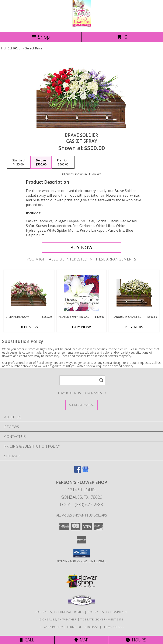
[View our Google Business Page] (85, 471)
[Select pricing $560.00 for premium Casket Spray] (63, 162)
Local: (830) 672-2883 (81, 505)
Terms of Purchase (83, 627)
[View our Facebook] (78, 471)
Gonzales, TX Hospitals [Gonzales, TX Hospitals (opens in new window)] (107, 612)
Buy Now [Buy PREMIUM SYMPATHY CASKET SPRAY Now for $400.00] (81, 327)
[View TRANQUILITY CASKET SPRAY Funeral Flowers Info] (134, 293)
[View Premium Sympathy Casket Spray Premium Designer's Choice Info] (82, 293)
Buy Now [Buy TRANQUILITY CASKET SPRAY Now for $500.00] (134, 327)
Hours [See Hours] (136, 640)
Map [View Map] (81, 640)
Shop (41, 37)
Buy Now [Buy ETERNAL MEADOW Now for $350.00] (29, 327)
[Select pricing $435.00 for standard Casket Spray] (18, 162)
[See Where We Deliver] (81, 405)
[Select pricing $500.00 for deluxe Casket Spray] (41, 162)
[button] (82, 553)
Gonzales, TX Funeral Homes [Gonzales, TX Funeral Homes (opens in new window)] (60, 612)
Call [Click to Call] (27, 640)
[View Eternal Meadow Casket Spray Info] (29, 293)
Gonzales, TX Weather (58, 619)
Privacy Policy (51, 627)
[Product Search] (82, 380)
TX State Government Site (102, 619)
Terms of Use (113, 627)
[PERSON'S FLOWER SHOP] (81, 25)
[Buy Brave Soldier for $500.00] (81, 248)
